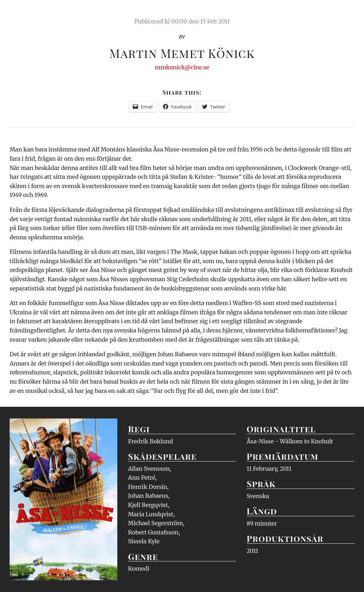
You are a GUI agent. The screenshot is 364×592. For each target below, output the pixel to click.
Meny (345, 12)
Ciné (26, 12)
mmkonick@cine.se (182, 67)
